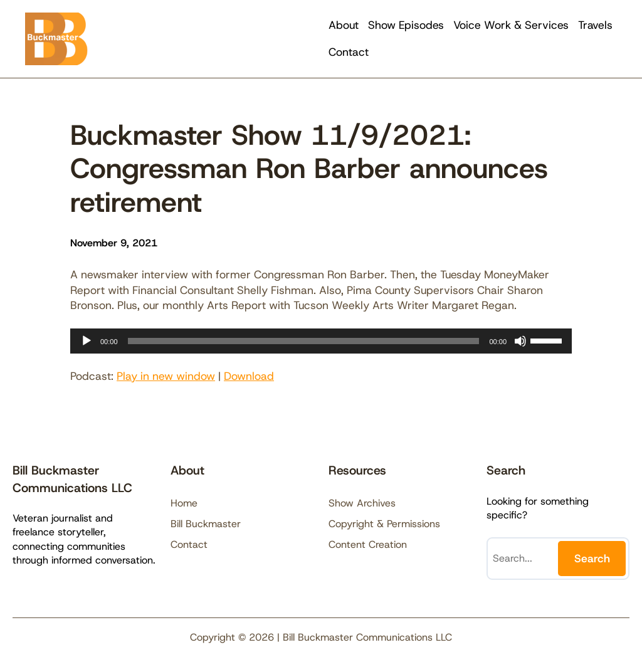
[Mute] (520, 341)
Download (249, 376)
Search (592, 559)
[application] (321, 341)
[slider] (304, 341)
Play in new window (166, 376)
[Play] (87, 341)
